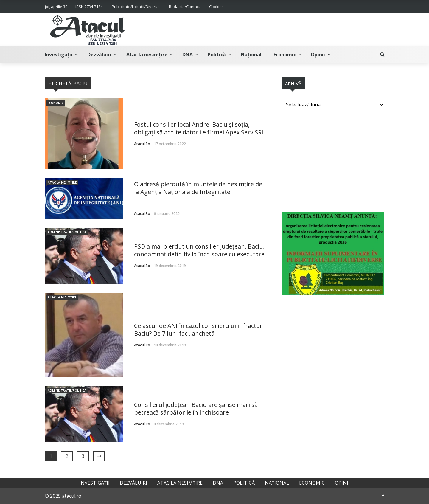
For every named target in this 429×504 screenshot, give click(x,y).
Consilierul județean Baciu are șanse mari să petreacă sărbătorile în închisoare (196, 408)
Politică (217, 55)
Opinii (318, 55)
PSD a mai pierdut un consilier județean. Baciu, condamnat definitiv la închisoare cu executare (199, 250)
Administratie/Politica (67, 232)
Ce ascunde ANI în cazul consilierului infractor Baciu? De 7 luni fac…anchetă (198, 329)
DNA (188, 55)
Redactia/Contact (184, 7)
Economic (285, 55)
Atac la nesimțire (147, 55)
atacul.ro (142, 144)
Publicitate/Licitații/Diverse (136, 7)
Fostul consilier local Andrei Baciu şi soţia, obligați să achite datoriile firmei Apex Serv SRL (199, 128)
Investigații (59, 55)
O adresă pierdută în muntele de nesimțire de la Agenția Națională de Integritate (198, 188)
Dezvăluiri (99, 55)
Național (251, 55)
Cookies (216, 7)
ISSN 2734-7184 (89, 7)
